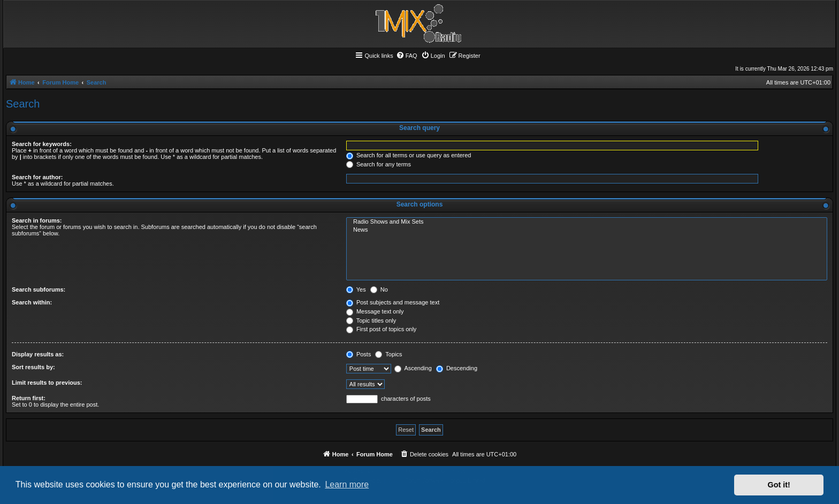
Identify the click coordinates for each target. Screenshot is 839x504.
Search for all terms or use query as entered (409, 155)
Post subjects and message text (393, 302)
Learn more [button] (347, 484)
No (379, 289)
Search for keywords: (42, 144)
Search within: (32, 302)
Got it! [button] (779, 485)
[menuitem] (407, 56)
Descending (457, 368)
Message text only (375, 311)
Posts (359, 354)
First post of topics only (382, 329)
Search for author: (37, 177)
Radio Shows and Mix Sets (587, 222)
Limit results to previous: (47, 383)
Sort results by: (33, 367)
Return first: (29, 398)
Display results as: (38, 354)
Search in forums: (37, 220)
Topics (388, 354)
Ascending (413, 368)
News (587, 230)
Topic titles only (371, 320)
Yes (356, 289)
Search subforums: (39, 289)
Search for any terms (379, 164)
